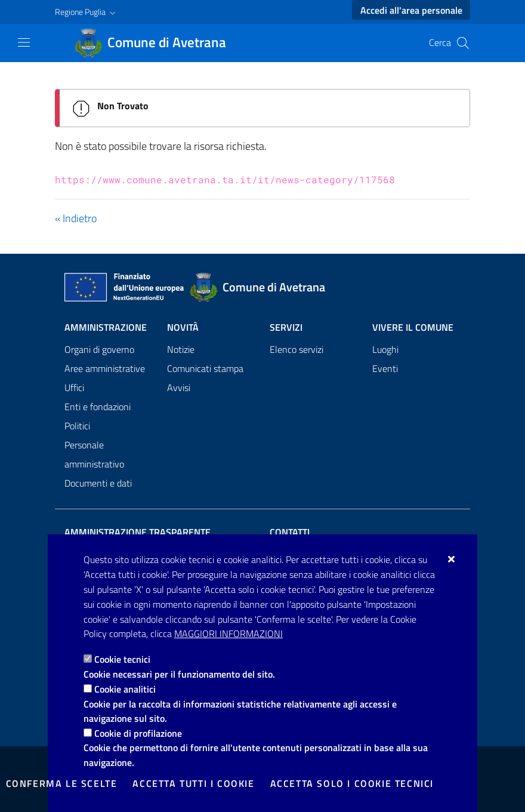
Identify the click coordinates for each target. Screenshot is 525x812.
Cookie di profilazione (138, 733)
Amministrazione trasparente (138, 532)
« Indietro (76, 218)
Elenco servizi (297, 349)
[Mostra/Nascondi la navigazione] (24, 42)
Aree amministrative (105, 368)
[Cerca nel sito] (463, 43)
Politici (77, 426)
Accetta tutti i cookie (193, 783)
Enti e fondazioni (98, 407)
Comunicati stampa (205, 368)
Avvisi (179, 387)
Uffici (74, 387)
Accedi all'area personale (411, 10)
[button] (87, 12)
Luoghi (385, 349)
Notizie (181, 349)
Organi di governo (99, 349)
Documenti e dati (98, 483)
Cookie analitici (125, 689)
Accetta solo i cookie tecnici (352, 783)
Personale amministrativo (94, 454)
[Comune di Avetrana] (157, 43)
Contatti (290, 532)
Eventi (385, 368)
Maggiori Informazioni (228, 633)
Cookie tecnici (122, 659)
